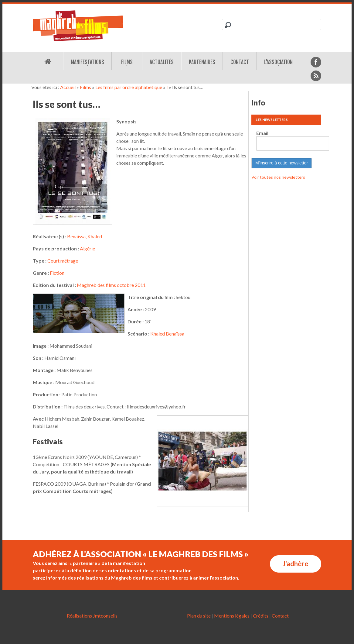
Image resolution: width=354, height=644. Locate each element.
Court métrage (63, 261)
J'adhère (296, 564)
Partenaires (202, 62)
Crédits (261, 616)
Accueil (68, 87)
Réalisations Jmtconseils (92, 616)
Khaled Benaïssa (167, 334)
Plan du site (199, 616)
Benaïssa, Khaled (85, 236)
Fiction (57, 273)
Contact (240, 62)
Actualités (162, 62)
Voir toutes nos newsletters (278, 177)
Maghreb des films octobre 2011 (111, 285)
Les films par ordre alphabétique (129, 87)
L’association (278, 62)
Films (127, 62)
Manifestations (87, 62)
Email (262, 133)
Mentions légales (232, 616)
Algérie (87, 248)
